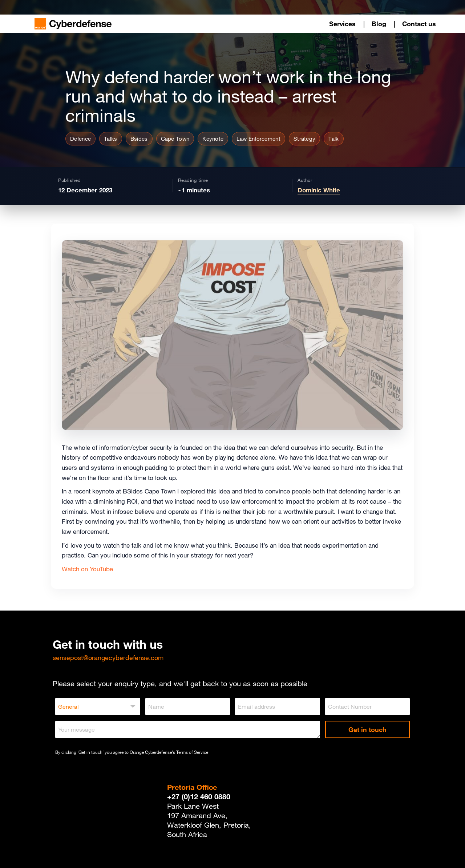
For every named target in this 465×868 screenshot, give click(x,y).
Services (342, 24)
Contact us (419, 24)
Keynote (213, 139)
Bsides (139, 139)
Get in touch (367, 729)
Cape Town (175, 139)
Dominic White (319, 190)
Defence (80, 139)
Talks (111, 139)
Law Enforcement (258, 139)
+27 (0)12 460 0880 (199, 797)
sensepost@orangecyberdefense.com (108, 657)
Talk (333, 139)
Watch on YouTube (87, 569)
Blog (379, 24)
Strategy (304, 139)
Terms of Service (192, 752)
